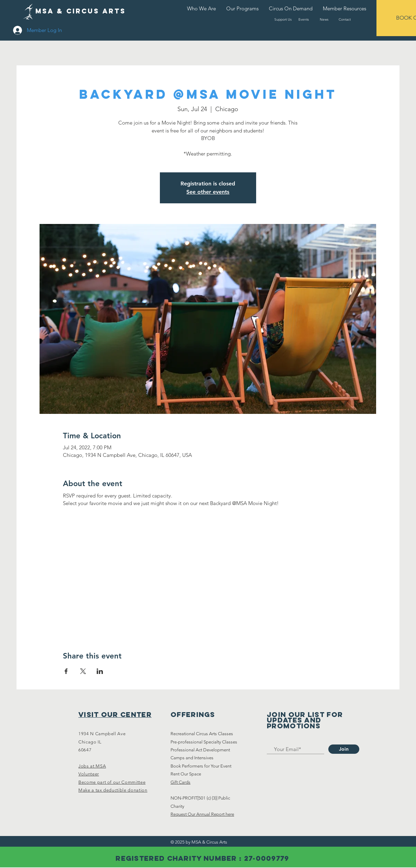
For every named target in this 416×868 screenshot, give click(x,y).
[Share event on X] (83, 671)
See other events (208, 192)
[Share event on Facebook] (66, 671)
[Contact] (345, 19)
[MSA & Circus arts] (81, 11)
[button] (361, 18)
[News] (324, 19)
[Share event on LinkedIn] (100, 671)
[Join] (344, 749)
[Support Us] (283, 19)
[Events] (303, 19)
